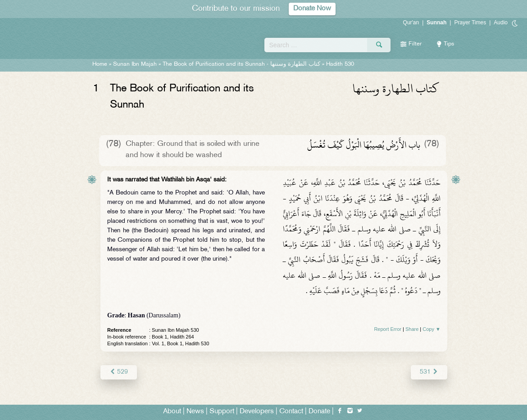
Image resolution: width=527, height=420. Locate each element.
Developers (257, 412)
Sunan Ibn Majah (135, 64)
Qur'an (411, 23)
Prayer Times (470, 23)
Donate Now (312, 9)
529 (119, 372)
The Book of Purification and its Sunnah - (242, 64)
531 (429, 372)
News (195, 412)
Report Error (388, 329)
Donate (319, 412)
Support (222, 412)
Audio (501, 23)
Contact (291, 412)
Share (412, 329)
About (172, 412)
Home (100, 64)
